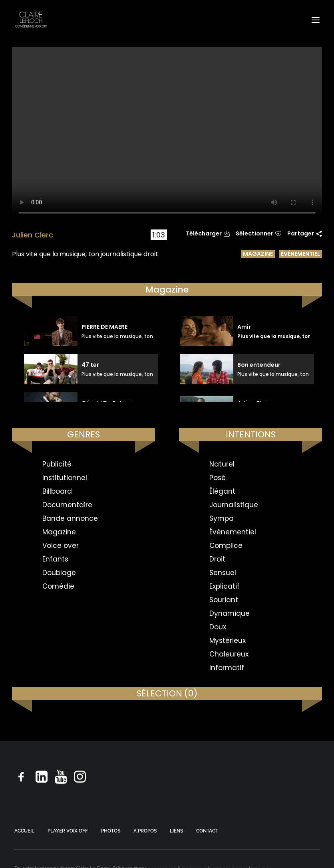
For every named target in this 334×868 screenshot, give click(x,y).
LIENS (176, 831)
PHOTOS (111, 831)
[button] (316, 20)
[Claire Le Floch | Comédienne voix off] (31, 20)
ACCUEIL (24, 831)
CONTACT (207, 831)
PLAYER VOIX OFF (68, 831)
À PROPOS (145, 831)
